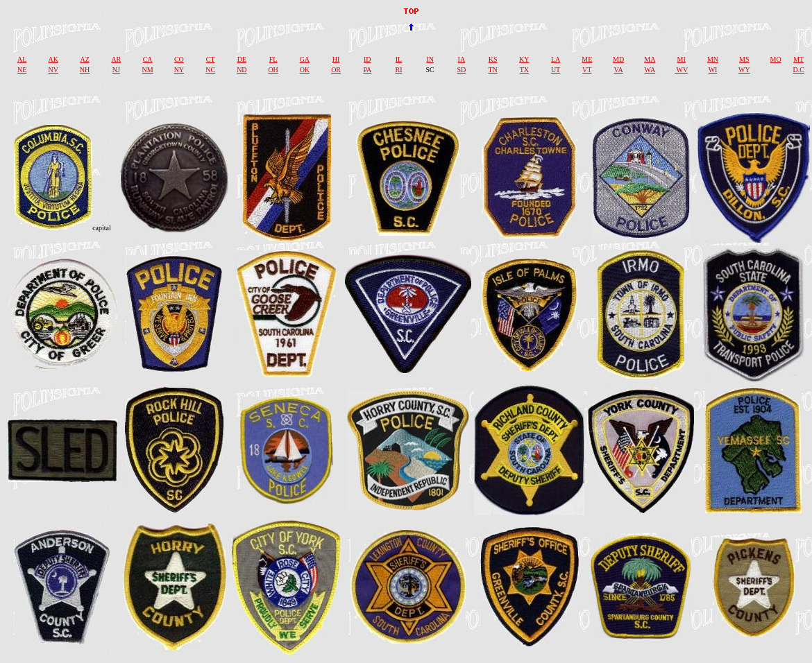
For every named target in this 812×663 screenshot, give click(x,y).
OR (336, 70)
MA (650, 59)
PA (367, 70)
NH (85, 70)
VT (587, 70)
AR (116, 59)
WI (713, 70)
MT (798, 59)
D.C (798, 70)
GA (305, 59)
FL (273, 59)
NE (22, 70)
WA (650, 70)
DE (242, 59)
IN (430, 59)
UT (556, 70)
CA (148, 59)
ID (367, 59)
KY (524, 59)
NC (210, 70)
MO (776, 59)
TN (492, 70)
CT (211, 59)
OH (273, 70)
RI (398, 70)
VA (618, 70)
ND (242, 70)
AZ (84, 59)
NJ (116, 70)
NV (53, 70)
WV (681, 70)
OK (305, 70)
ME (587, 59)
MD (618, 59)
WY (744, 70)
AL (22, 59)
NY (179, 70)
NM (148, 70)
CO (179, 59)
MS (744, 59)
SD (461, 70)
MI (682, 59)
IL (399, 59)
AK (53, 59)
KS (493, 59)
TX (524, 70)
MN (713, 59)
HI (336, 59)
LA (556, 59)
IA (462, 59)
